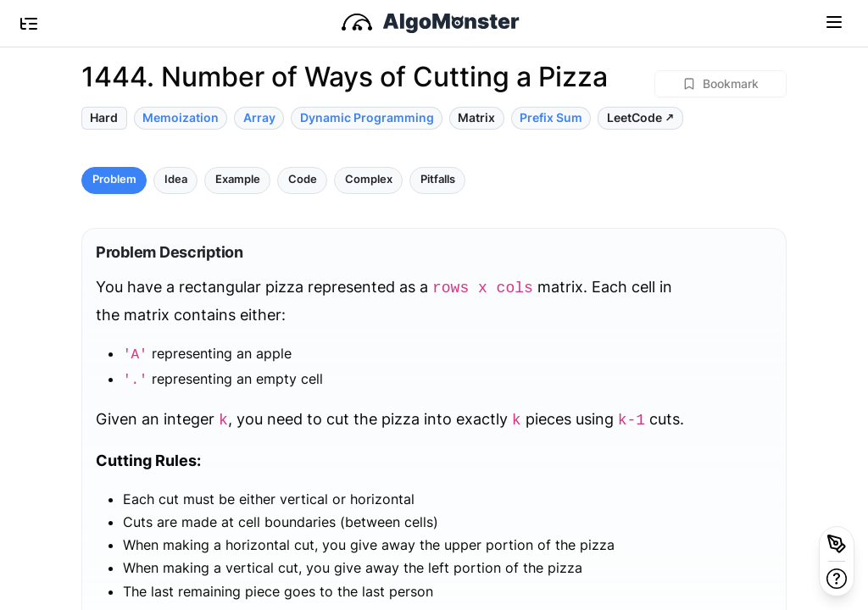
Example (238, 179)
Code (303, 179)
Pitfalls (438, 179)
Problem (114, 179)
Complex (369, 179)
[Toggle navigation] (834, 21)
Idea (176, 179)
